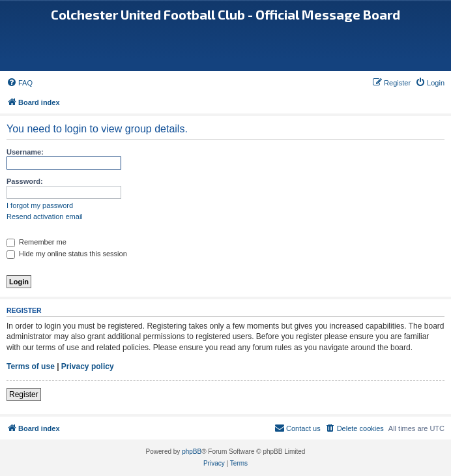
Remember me (36, 242)
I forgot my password (40, 205)
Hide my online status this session (67, 254)
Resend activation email (45, 216)
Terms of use (31, 366)
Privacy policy (88, 366)
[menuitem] (20, 83)
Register (24, 394)
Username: (25, 152)
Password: (25, 181)
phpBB (192, 452)
